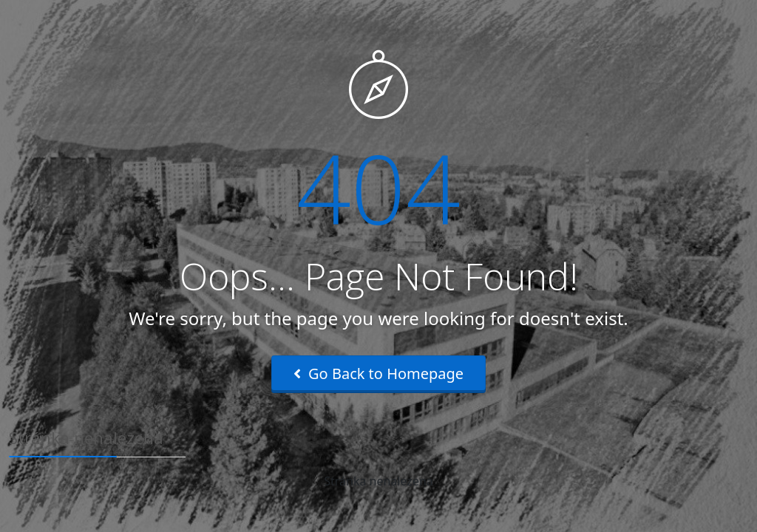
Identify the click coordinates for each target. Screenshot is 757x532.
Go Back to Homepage (378, 374)
